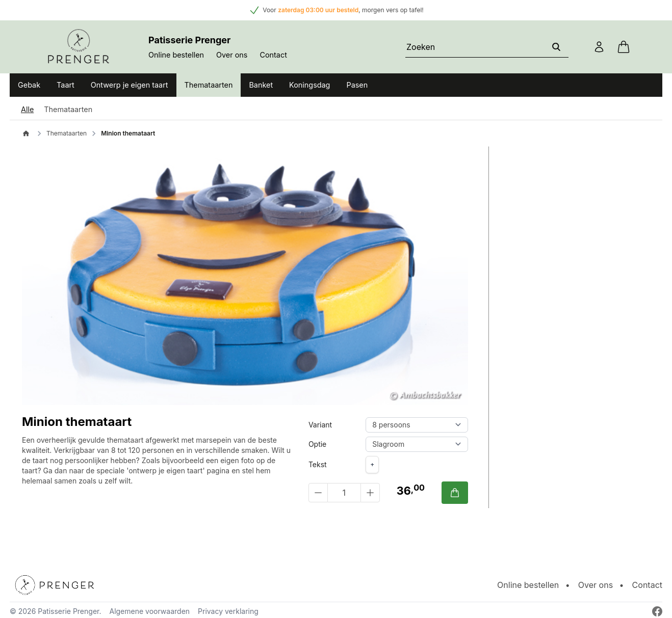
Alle (27, 109)
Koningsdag (309, 85)
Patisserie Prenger (68, 611)
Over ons (232, 55)
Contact (273, 55)
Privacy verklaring (228, 611)
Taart (66, 85)
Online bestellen (176, 55)
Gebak (29, 85)
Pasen (357, 85)
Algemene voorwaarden (149, 611)
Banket (261, 85)
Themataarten (209, 85)
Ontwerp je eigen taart (130, 85)
